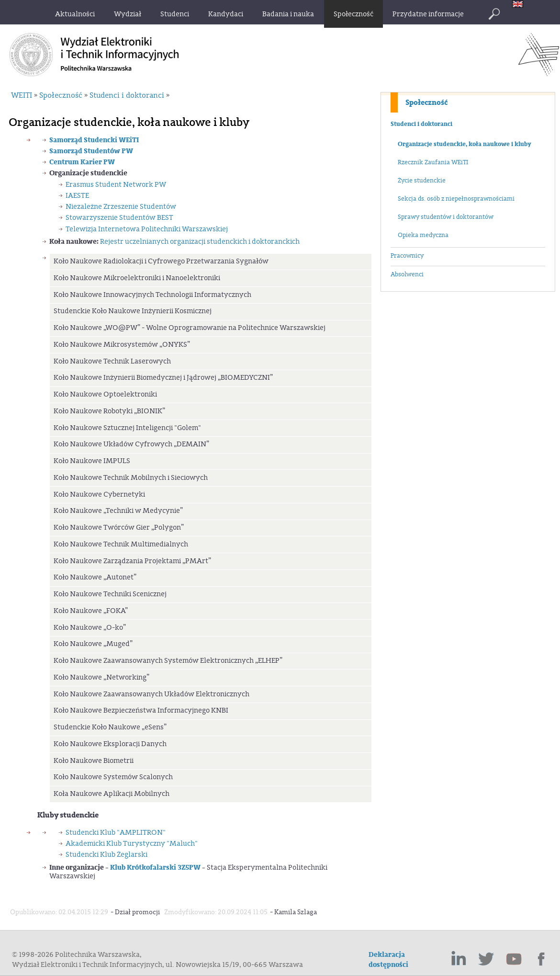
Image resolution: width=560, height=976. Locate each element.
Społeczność (426, 102)
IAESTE (77, 196)
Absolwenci (407, 274)
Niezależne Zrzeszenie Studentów (121, 207)
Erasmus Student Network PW (116, 185)
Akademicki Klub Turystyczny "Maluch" (132, 844)
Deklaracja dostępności (388, 960)
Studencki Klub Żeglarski (106, 855)
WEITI (22, 95)
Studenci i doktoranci (421, 124)
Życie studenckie (422, 181)
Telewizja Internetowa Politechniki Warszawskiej (147, 229)
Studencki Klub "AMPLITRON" (116, 833)
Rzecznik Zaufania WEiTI (433, 162)
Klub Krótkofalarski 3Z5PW (155, 868)
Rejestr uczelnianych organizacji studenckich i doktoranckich (200, 242)
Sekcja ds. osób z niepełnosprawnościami (456, 199)
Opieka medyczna (423, 235)
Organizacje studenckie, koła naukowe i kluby (465, 144)
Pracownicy (407, 256)
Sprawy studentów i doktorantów (446, 217)
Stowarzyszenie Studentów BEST (119, 218)
